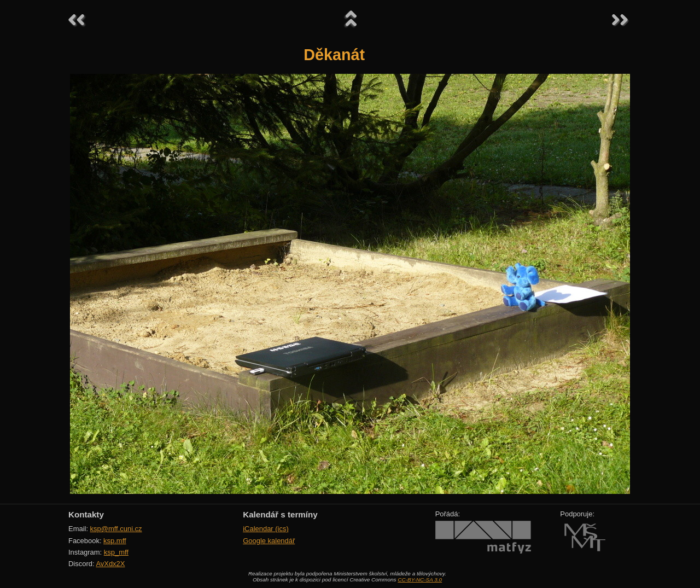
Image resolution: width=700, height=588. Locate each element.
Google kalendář (269, 541)
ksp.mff (115, 541)
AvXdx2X (110, 564)
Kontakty (86, 514)
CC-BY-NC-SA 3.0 (420, 580)
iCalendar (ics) (266, 529)
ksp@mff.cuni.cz (116, 529)
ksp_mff (116, 552)
